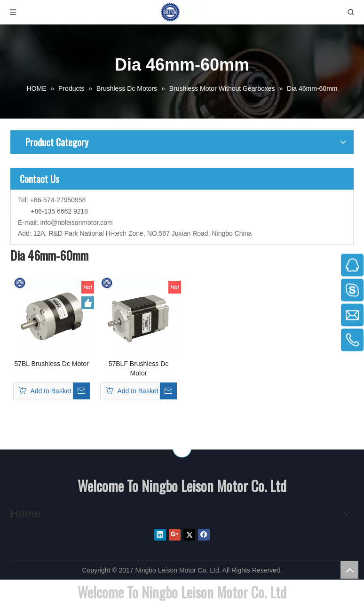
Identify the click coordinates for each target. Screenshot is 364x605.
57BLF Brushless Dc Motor (139, 368)
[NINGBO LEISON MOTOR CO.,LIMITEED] (182, 449)
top (349, 570)
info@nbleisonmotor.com (76, 223)
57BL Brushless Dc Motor (51, 364)
